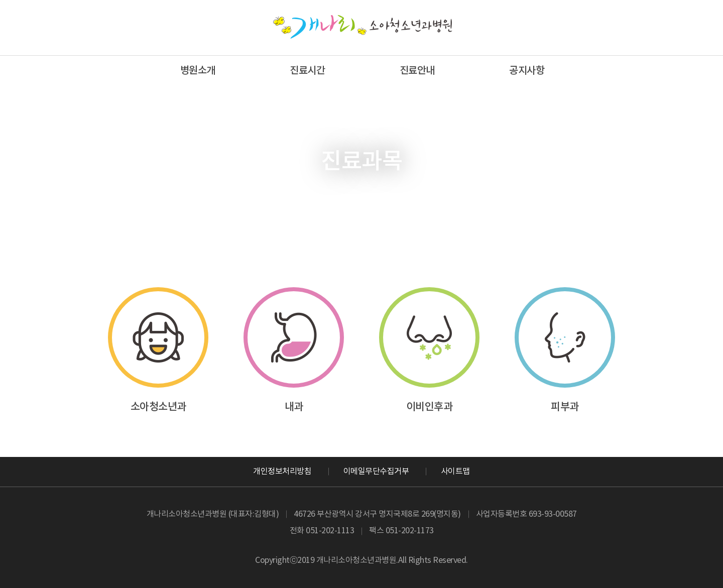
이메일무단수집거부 (376, 472)
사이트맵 (455, 472)
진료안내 (417, 71)
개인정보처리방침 (282, 472)
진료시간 (307, 71)
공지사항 (527, 71)
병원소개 (198, 71)
